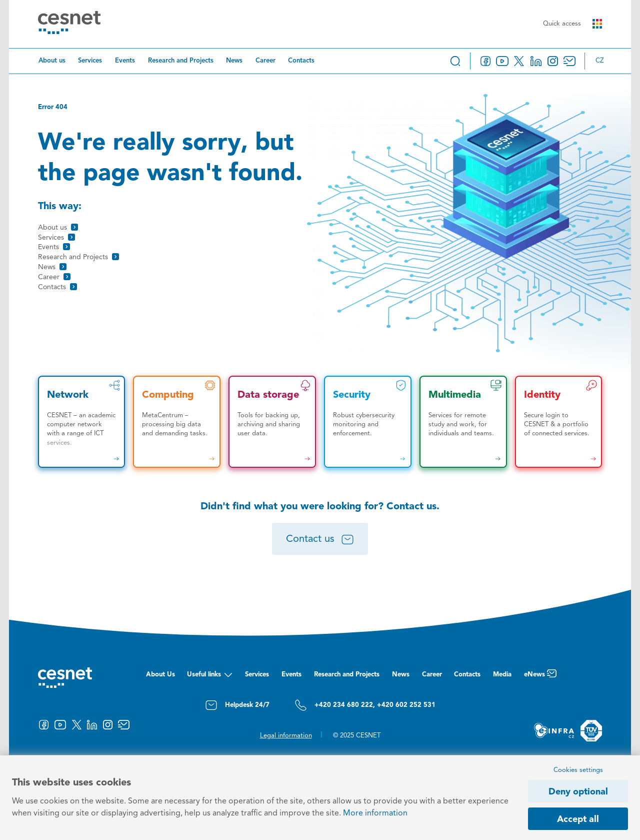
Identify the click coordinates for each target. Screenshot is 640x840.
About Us (160, 675)
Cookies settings (578, 770)
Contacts (301, 61)
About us (52, 61)
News (234, 61)
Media (502, 675)
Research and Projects (181, 61)
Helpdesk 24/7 (237, 705)
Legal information (286, 736)
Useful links (210, 677)
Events (125, 61)
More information (375, 813)
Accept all (578, 819)
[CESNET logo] (69, 24)
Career (265, 61)
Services (90, 61)
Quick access (572, 24)
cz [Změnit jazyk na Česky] (599, 61)
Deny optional (578, 792)
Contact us (320, 540)
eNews (540, 677)
